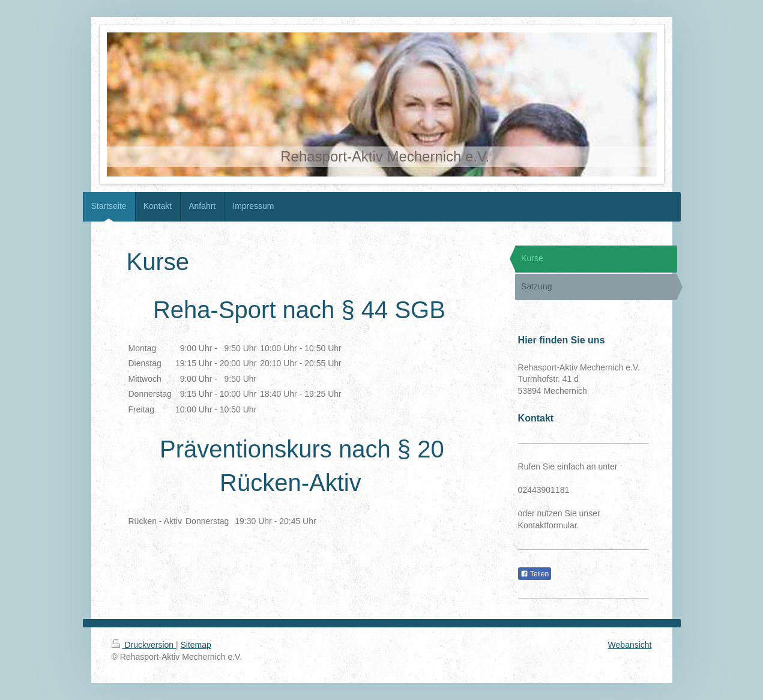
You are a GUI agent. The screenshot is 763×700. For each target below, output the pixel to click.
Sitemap (196, 645)
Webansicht (630, 645)
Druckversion (144, 645)
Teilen (535, 574)
